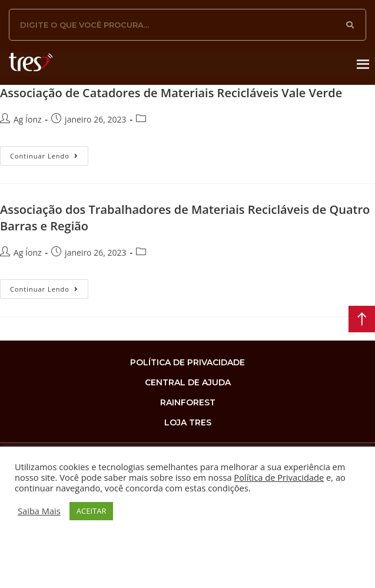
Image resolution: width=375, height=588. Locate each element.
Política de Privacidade (279, 477)
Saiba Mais (39, 511)
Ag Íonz (28, 119)
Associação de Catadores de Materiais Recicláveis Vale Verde (171, 93)
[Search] (350, 25)
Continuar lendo (49, 153)
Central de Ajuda (188, 382)
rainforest (188, 402)
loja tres (188, 422)
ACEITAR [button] (92, 511)
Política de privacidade (187, 362)
